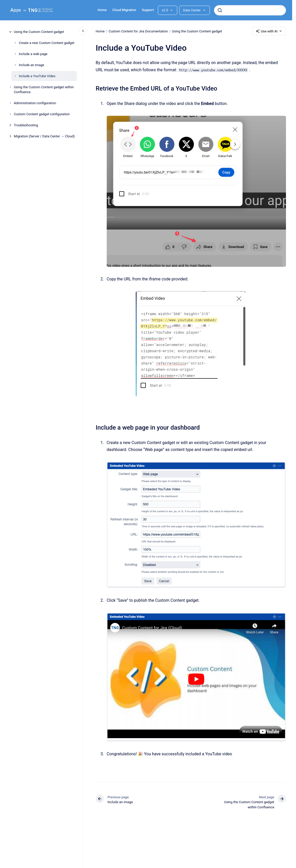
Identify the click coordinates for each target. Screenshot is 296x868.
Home (102, 10)
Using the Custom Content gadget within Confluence (44, 90)
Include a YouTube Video (37, 76)
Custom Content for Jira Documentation (138, 31)
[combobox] (250, 10)
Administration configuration (35, 103)
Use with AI (269, 31)
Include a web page (33, 54)
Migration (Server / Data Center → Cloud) (44, 136)
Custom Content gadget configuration (42, 114)
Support (148, 10)
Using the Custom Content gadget (39, 32)
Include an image (32, 65)
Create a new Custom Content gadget (47, 43)
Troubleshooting (26, 125)
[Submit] (220, 10)
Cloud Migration (124, 10)
